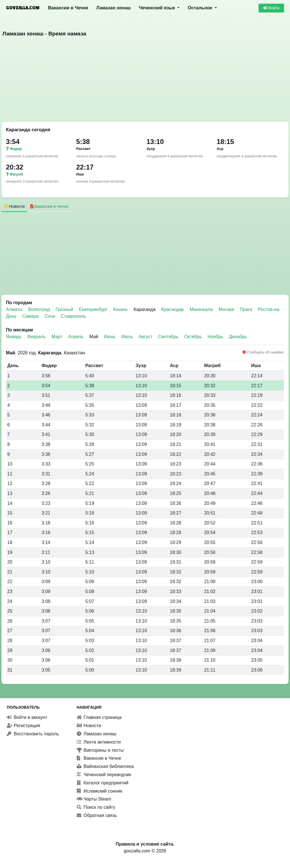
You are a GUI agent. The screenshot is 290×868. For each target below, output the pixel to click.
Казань (121, 309)
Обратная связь (97, 815)
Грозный (65, 309)
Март (57, 337)
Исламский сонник (100, 791)
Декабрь (238, 337)
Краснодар (173, 309)
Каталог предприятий (103, 783)
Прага (247, 309)
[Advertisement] (145, 81)
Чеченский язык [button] (157, 8)
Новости (89, 726)
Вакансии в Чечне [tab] (49, 206)
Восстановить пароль (33, 734)
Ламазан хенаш (113, 8)
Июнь (110, 337)
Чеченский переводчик (104, 775)
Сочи (50, 316)
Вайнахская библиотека (105, 766)
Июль (127, 337)
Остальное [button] (201, 8)
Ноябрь (216, 337)
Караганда (145, 309)
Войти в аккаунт (27, 717)
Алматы (15, 309)
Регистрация (24, 726)
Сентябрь (168, 337)
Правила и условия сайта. (145, 844)
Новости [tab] (15, 206)
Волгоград (40, 309)
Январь (14, 337)
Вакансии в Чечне (68, 8)
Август (145, 337)
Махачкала (202, 309)
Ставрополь (73, 316)
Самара (31, 316)
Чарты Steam (94, 799)
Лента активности (99, 742)
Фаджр (14, 149)
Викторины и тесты (100, 750)
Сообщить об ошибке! (263, 352)
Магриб (14, 174)
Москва (227, 309)
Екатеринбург (94, 309)
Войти (271, 8)
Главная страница (99, 717)
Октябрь (193, 337)
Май (94, 337)
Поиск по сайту (96, 807)
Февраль (36, 337)
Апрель (76, 337)
